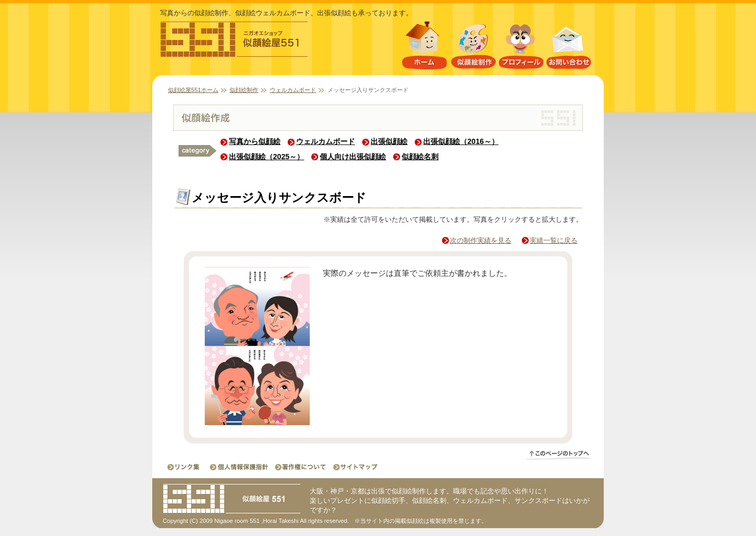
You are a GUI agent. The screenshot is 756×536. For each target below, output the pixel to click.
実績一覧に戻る (554, 240)
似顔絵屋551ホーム (424, 48)
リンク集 (185, 467)
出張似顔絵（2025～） (266, 157)
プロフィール (521, 48)
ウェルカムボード (293, 90)
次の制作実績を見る (481, 240)
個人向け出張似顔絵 (353, 157)
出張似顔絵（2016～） (461, 141)
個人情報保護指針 (240, 467)
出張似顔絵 (389, 141)
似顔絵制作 (473, 48)
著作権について (300, 467)
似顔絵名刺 (420, 157)
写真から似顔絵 (255, 141)
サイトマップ (352, 467)
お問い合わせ (569, 48)
